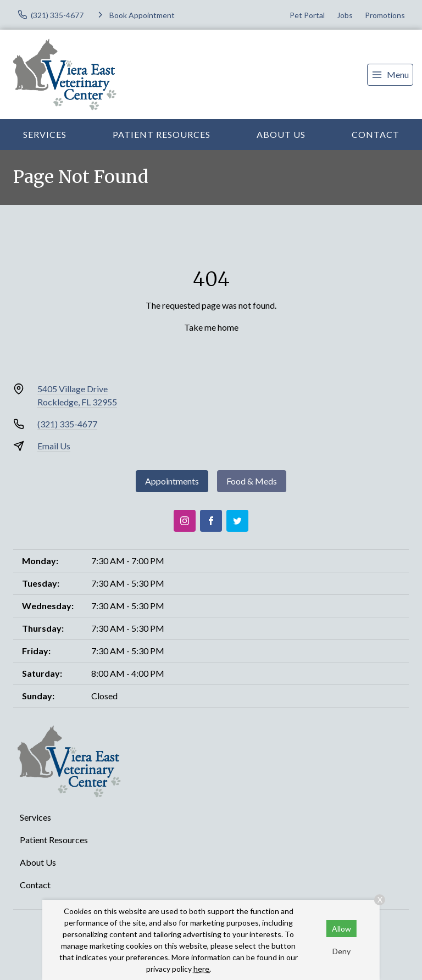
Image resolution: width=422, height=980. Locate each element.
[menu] (390, 75)
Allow (342, 929)
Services (45, 134)
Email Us (54, 446)
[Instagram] (185, 521)
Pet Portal (307, 15)
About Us (281, 134)
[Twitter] (237, 521)
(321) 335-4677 (67, 424)
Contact (376, 134)
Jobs (345, 15)
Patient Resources (162, 134)
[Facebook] (211, 521)
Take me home (211, 327)
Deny (342, 951)
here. (202, 969)
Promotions (385, 15)
